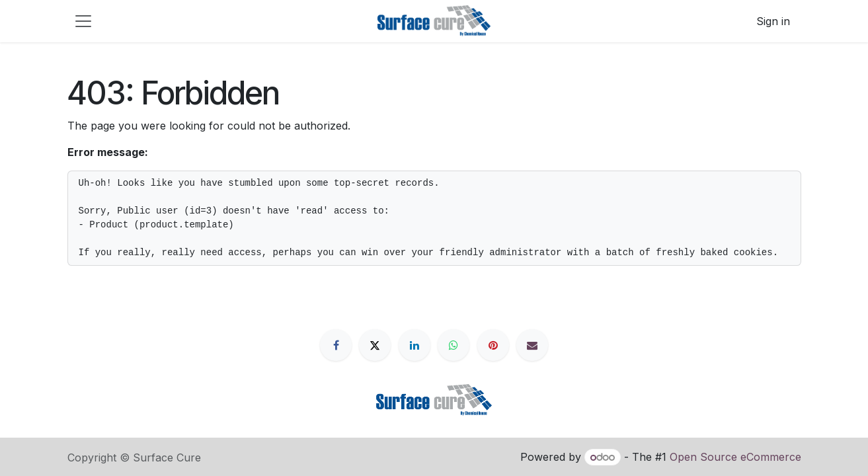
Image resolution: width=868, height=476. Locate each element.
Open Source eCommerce (735, 457)
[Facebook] (336, 345)
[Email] (532, 345)
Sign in (773, 21)
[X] (375, 345)
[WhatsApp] (454, 345)
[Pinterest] (493, 345)
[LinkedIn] (414, 345)
